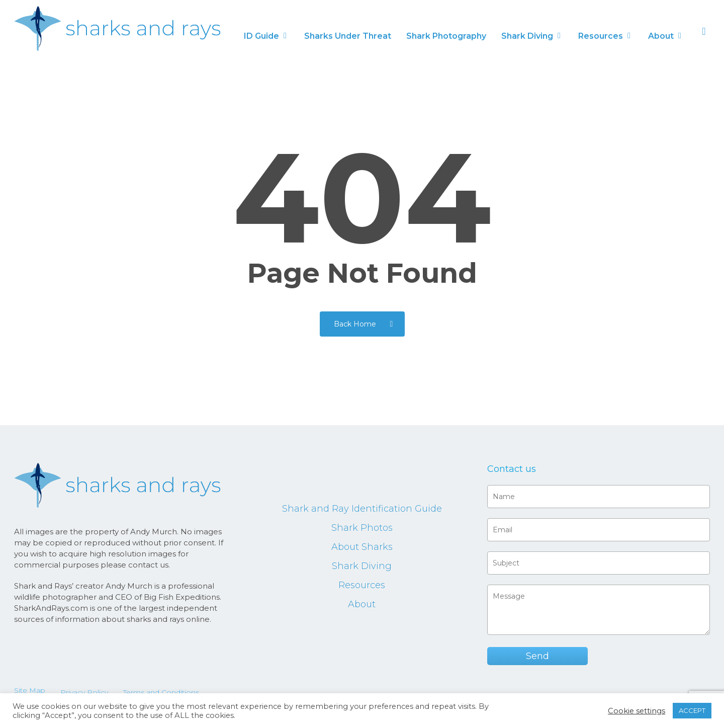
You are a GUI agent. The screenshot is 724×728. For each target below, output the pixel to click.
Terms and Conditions (161, 692)
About (362, 604)
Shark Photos (362, 528)
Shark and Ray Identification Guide (362, 509)
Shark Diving (362, 566)
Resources (362, 585)
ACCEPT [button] (692, 710)
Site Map (30, 690)
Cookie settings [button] (637, 711)
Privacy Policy (84, 692)
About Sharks (362, 547)
